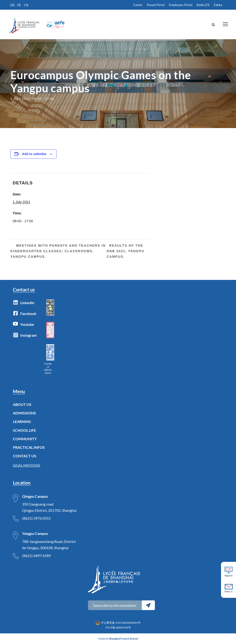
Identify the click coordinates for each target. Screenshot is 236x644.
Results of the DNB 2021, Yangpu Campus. (126, 251)
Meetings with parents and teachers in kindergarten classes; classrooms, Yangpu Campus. (58, 251)
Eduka (218, 5)
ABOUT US (22, 404)
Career (138, 5)
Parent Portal (156, 5)
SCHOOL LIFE (24, 430)
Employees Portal (181, 5)
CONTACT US (25, 456)
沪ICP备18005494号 (118, 628)
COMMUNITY (25, 439)
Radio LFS (203, 5)
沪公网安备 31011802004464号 (121, 623)
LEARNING (22, 421)
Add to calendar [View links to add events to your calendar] (34, 154)
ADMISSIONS (24, 413)
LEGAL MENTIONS (27, 465)
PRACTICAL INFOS (29, 447)
